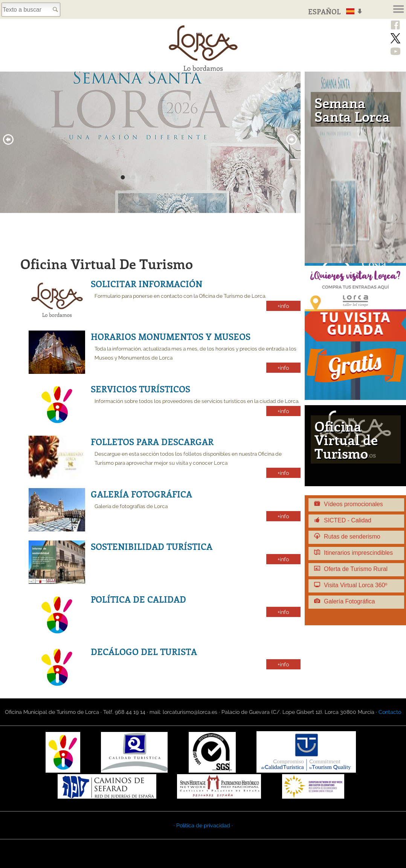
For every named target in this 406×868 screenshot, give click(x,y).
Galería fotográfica (141, 494)
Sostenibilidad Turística (152, 546)
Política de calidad (138, 599)
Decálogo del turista (144, 651)
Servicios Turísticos (140, 389)
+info (283, 306)
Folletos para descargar (152, 442)
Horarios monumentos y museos (171, 336)
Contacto (390, 712)
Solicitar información (147, 284)
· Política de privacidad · (203, 825)
